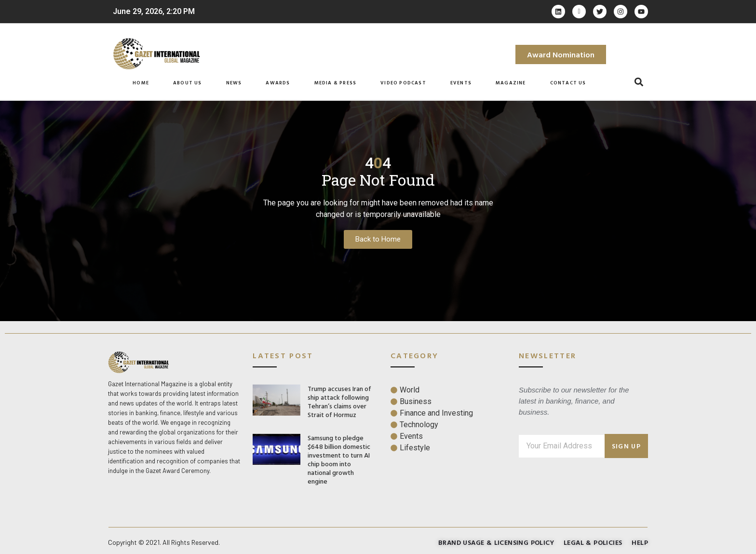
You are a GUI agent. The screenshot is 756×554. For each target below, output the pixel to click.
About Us (188, 83)
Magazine (511, 83)
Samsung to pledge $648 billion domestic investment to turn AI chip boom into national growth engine (339, 459)
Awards (278, 83)
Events (461, 83)
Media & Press (336, 83)
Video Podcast (403, 83)
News (234, 83)
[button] (639, 82)
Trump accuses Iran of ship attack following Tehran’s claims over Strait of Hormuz (339, 401)
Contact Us (568, 83)
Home (141, 83)
